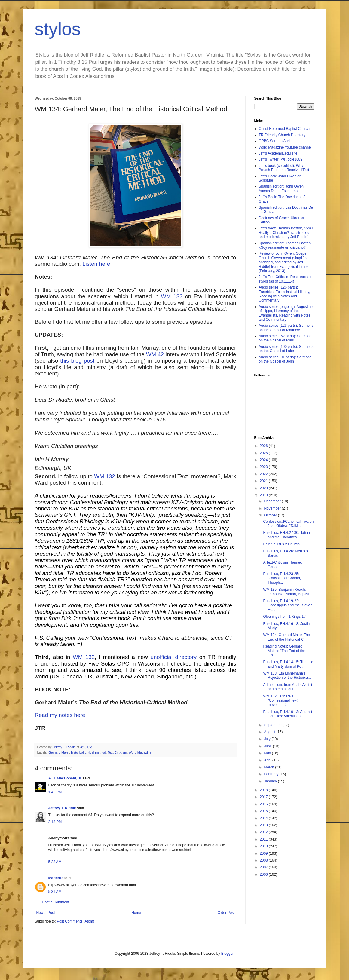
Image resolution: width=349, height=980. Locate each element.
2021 (264, 481)
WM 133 (172, 296)
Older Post (226, 913)
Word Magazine (140, 752)
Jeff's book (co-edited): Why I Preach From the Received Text (284, 168)
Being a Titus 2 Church (281, 544)
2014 (264, 818)
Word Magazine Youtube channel (285, 147)
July (268, 739)
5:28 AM (55, 862)
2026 (264, 446)
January (271, 781)
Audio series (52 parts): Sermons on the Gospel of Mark (285, 338)
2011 (264, 839)
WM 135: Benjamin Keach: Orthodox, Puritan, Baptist (286, 592)
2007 (264, 867)
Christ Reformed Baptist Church (284, 129)
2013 (264, 825)
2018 (264, 790)
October (271, 515)
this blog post (77, 361)
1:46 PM (55, 792)
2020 (264, 488)
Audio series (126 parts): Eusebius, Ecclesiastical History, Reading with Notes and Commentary (285, 294)
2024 (264, 460)
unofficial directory (174, 657)
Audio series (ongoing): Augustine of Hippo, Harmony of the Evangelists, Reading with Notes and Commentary (286, 313)
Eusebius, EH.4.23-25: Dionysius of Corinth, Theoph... (282, 578)
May (268, 753)
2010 (264, 846)
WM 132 (105, 476)
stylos (58, 29)
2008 (264, 860)
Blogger (227, 954)
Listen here (96, 264)
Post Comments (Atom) (76, 921)
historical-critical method (88, 752)
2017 (264, 797)
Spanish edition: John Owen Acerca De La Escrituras (281, 188)
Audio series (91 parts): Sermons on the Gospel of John (285, 359)
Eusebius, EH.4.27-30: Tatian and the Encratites (286, 535)
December (273, 501)
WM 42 (155, 354)
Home (136, 913)
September (273, 725)
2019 (264, 495)
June (268, 746)
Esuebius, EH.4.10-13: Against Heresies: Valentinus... (288, 714)
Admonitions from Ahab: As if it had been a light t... (288, 687)
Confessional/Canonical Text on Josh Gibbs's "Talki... (288, 524)
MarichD (55, 878)
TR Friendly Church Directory (282, 135)
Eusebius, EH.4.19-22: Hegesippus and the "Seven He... (288, 605)
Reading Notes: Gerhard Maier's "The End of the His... (284, 651)
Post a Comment (56, 902)
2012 (264, 832)
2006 (264, 874)
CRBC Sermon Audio (276, 141)
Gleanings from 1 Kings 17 (284, 617)
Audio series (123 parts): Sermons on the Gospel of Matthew (286, 328)
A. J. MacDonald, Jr (65, 778)
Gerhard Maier (59, 752)
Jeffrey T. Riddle (62, 808)
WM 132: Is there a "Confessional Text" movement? (281, 701)
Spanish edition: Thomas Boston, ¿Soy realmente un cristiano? (285, 245)
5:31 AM (55, 892)
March (269, 767)
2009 (264, 853)
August (270, 732)
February (272, 774)
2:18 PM (55, 822)
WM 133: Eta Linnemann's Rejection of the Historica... (287, 675)
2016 (264, 804)
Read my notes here (60, 715)
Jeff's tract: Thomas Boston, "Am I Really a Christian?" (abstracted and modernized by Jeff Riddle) (286, 233)
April (268, 760)
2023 (264, 467)
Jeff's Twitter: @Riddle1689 (281, 159)
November (273, 508)
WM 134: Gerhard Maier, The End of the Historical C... (286, 637)
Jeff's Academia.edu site (278, 153)
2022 (264, 474)
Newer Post (46, 913)
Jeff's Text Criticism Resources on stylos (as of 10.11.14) (286, 279)
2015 (264, 811)
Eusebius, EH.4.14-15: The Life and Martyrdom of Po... (288, 664)
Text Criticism (117, 752)
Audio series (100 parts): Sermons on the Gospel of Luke (286, 349)
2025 (264, 453)
